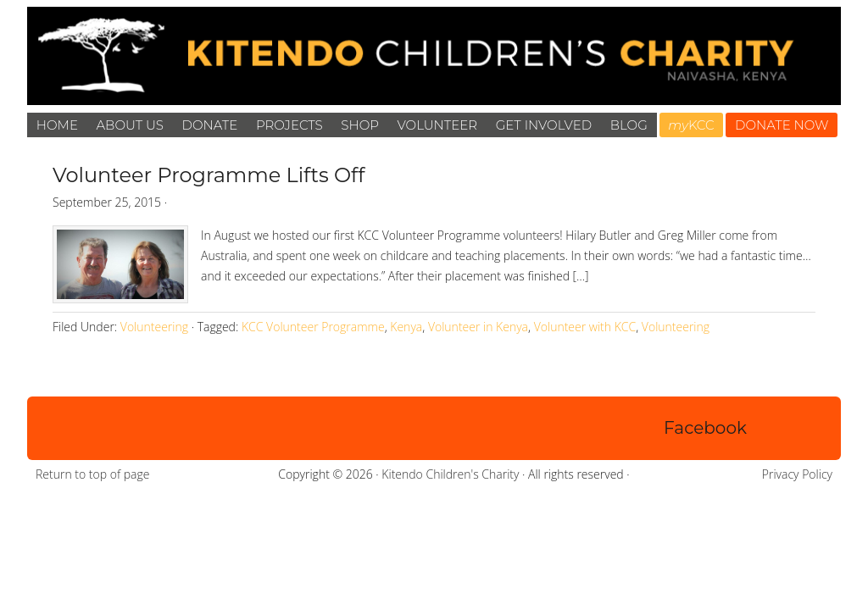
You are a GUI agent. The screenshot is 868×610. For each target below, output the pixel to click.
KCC (691, 125)
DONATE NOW (782, 125)
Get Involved (544, 125)
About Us (130, 125)
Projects (289, 125)
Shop (360, 125)
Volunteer (438, 125)
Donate (210, 125)
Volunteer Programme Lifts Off (209, 175)
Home (57, 125)
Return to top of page (92, 474)
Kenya (406, 327)
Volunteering (154, 327)
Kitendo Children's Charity (450, 474)
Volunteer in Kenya (478, 327)
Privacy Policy (797, 474)
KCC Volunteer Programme (313, 327)
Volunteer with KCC (585, 327)
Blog (629, 125)
